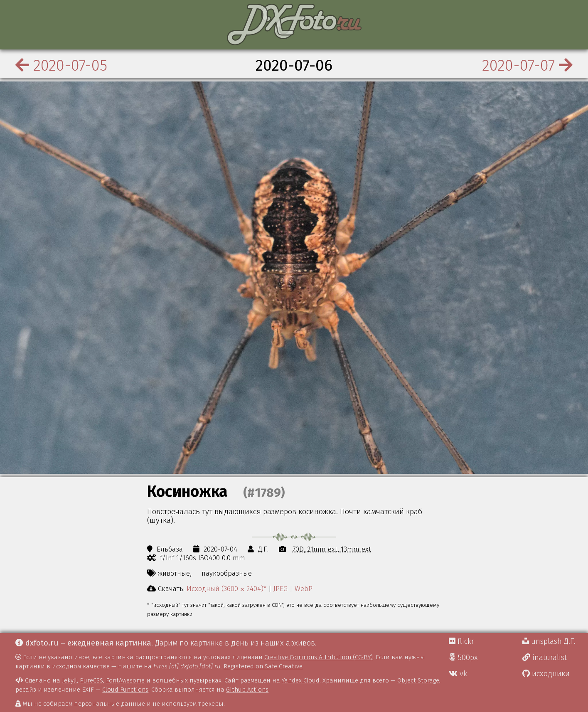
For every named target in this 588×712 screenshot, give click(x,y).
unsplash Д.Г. (549, 641)
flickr (461, 641)
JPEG (280, 589)
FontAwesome (125, 680)
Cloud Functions (125, 690)
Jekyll (69, 680)
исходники (546, 674)
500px (463, 658)
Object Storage (418, 680)
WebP (304, 589)
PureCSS (91, 680)
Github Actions (247, 690)
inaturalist (545, 658)
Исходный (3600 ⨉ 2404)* (226, 589)
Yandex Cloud (301, 680)
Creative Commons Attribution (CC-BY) (319, 657)
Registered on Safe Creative (263, 666)
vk (458, 674)
